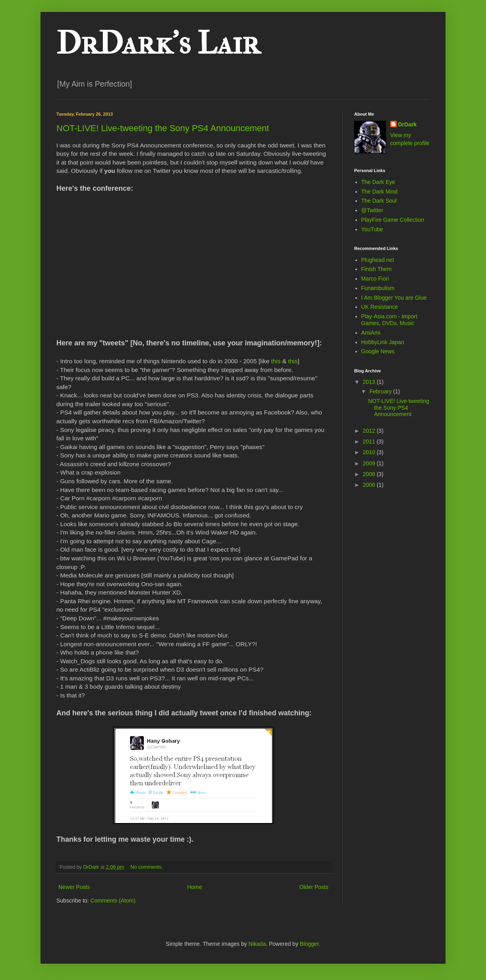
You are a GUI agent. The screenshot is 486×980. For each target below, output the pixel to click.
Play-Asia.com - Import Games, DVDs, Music (390, 320)
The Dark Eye (378, 182)
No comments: (148, 867)
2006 (370, 485)
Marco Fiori (375, 279)
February (381, 391)
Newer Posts (74, 887)
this (276, 361)
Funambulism (378, 288)
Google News (378, 351)
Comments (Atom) (113, 901)
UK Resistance (380, 307)
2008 (370, 474)
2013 (370, 382)
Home (194, 887)
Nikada (257, 944)
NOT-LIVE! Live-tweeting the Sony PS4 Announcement (163, 128)
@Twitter (372, 210)
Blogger (309, 944)
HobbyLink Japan (383, 342)
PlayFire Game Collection (393, 220)
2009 (370, 463)
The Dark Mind (380, 192)
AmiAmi (371, 333)
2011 (370, 442)
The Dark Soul (379, 201)
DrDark (408, 124)
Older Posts (314, 887)
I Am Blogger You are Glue (394, 298)
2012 (370, 431)
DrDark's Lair (158, 43)
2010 (370, 452)
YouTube (372, 229)
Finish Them (377, 269)
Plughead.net (378, 260)
